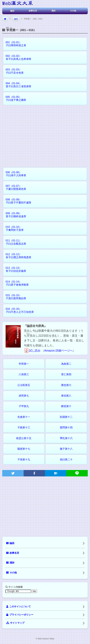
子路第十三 (24, 427)
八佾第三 (24, 374)
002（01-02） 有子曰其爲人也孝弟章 (17, 57)
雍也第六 (66, 385)
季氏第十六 (66, 438)
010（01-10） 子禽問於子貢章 (13, 228)
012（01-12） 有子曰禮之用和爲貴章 (17, 256)
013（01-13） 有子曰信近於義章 (15, 269)
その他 (73, 11)
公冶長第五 (24, 385)
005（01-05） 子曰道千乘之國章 (15, 98)
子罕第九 (24, 406)
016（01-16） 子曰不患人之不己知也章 (19, 310)
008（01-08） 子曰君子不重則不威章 (17, 201)
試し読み (32, 351)
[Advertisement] (45, 135)
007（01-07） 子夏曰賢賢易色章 (15, 187)
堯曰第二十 (66, 460)
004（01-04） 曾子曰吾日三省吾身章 (17, 85)
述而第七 (24, 396)
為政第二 (66, 364)
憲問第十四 (66, 427)
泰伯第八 (66, 396)
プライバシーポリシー (20, 615)
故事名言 (33, 11)
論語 (12, 11)
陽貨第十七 (24, 449)
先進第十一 (24, 417)
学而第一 (24, 364)
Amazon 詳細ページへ (58, 351)
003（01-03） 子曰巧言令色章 (13, 71)
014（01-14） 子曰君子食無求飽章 (16, 283)
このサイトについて (19, 607)
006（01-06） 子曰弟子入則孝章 (15, 174)
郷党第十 (66, 406)
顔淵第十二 (66, 417)
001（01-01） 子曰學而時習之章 (15, 44)
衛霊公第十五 (24, 438)
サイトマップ (15, 623)
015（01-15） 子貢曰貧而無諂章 (15, 297)
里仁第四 (66, 374)
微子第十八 (66, 449)
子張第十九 (24, 460)
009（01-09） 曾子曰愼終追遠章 (15, 215)
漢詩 (53, 11)
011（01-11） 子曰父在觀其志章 (15, 242)
